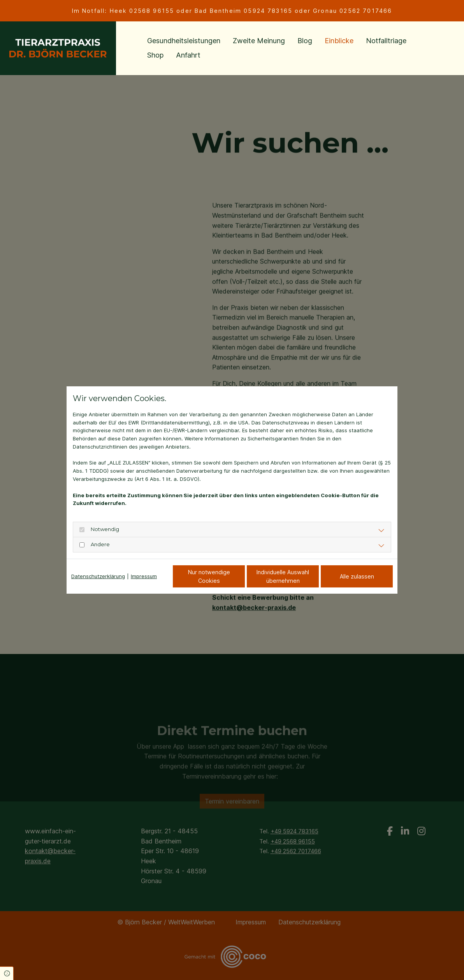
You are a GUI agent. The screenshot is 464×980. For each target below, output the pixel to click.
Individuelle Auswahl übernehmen (283, 576)
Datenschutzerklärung (98, 576)
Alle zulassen (357, 576)
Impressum (144, 576)
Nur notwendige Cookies (209, 576)
